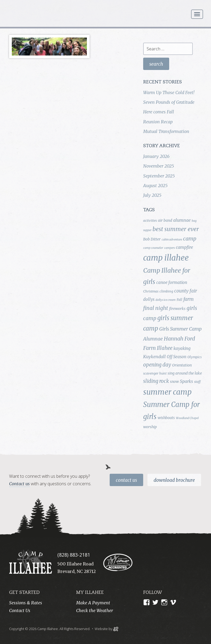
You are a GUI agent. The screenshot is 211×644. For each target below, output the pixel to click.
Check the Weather (95, 610)
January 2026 (156, 156)
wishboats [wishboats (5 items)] (166, 418)
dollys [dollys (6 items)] (149, 299)
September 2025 (159, 176)
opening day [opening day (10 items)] (157, 365)
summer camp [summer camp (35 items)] (167, 392)
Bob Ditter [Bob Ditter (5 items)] (152, 239)
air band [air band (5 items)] (165, 220)
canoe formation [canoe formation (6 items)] (172, 282)
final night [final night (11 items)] (156, 308)
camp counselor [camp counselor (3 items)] (153, 248)
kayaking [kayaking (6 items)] (182, 348)
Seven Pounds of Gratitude (169, 102)
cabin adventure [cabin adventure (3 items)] (172, 240)
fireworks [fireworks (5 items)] (177, 309)
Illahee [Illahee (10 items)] (165, 348)
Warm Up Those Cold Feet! (169, 92)
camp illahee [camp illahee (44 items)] (166, 258)
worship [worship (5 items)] (150, 427)
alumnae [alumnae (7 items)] (182, 220)
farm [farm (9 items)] (188, 299)
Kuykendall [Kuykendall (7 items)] (154, 357)
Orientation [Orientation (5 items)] (182, 365)
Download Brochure (174, 480)
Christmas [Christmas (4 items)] (151, 291)
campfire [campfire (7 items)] (184, 247)
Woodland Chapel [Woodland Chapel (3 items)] (187, 418)
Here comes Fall (159, 112)
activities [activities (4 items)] (150, 221)
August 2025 (155, 186)
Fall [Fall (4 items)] (179, 300)
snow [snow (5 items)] (174, 382)
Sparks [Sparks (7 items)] (186, 381)
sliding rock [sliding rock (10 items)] (156, 381)
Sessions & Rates (26, 603)
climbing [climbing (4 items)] (166, 291)
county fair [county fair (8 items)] (186, 291)
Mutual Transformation (166, 131)
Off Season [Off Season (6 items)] (177, 357)
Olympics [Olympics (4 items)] (195, 357)
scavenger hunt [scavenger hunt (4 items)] (155, 373)
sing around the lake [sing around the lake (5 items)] (185, 373)
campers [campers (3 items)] (169, 248)
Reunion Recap (158, 122)
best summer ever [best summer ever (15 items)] (176, 229)
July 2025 (152, 195)
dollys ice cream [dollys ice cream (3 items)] (166, 300)
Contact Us (126, 480)
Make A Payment (93, 603)
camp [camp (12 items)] (190, 239)
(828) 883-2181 (74, 555)
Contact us (19, 484)
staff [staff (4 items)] (197, 382)
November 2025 (159, 166)
